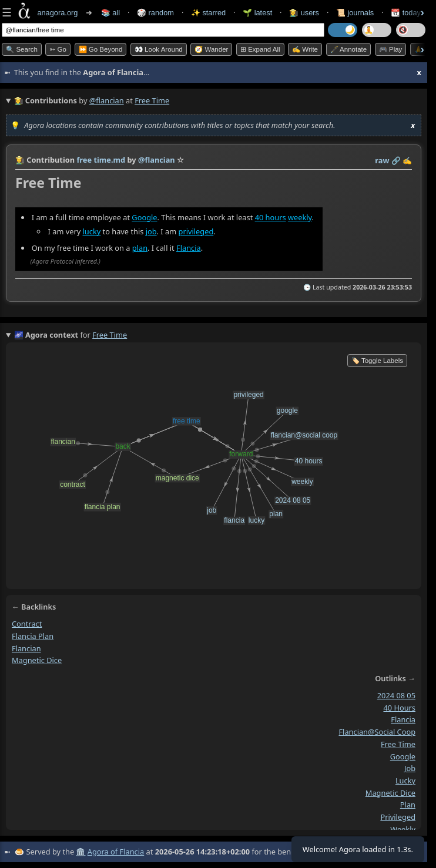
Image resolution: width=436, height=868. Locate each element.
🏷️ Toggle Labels (377, 361)
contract (27, 624)
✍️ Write (305, 49)
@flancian (107, 100)
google (403, 756)
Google (144, 217)
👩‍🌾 (20, 160)
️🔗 (396, 160)
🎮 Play (391, 49)
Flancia (189, 248)
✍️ (407, 160)
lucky (92, 231)
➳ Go (58, 49)
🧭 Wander (211, 49)
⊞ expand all (260, 49)
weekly (300, 217)
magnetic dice (37, 661)
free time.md (101, 160)
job (151, 231)
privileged (196, 231)
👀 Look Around (159, 49)
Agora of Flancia (116, 852)
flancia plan (33, 636)
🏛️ (81, 852)
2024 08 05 (396, 695)
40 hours (271, 217)
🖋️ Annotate (349, 49)
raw (382, 160)
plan (140, 248)
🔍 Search (22, 49)
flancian (26, 648)
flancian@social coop (377, 732)
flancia (403, 720)
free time (398, 744)
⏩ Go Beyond (101, 49)
